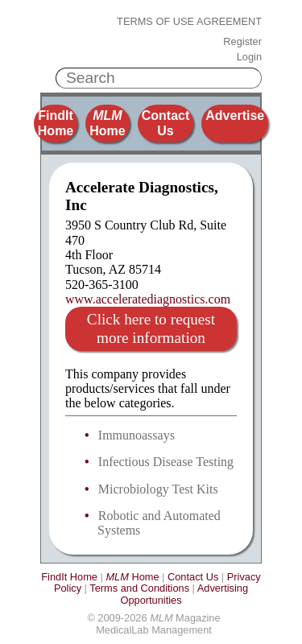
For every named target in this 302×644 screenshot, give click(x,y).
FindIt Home (56, 123)
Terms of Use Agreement (189, 22)
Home (107, 123)
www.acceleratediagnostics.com (148, 299)
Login (249, 57)
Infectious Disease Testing (166, 462)
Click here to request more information (151, 328)
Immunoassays (137, 435)
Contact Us (166, 123)
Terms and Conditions (139, 588)
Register (242, 42)
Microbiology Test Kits (158, 489)
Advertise (235, 116)
